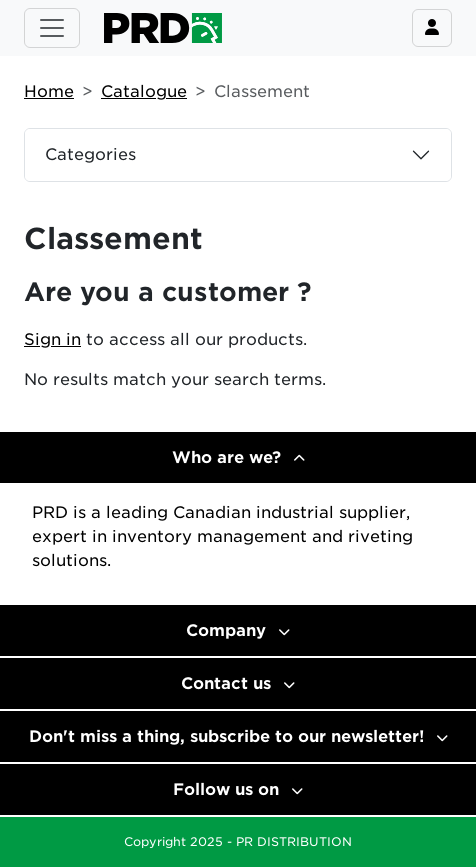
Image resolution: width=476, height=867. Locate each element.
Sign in (52, 339)
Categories (90, 154)
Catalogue (144, 91)
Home (49, 91)
